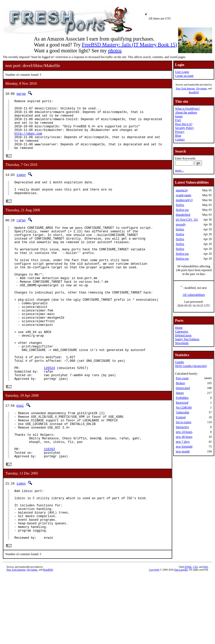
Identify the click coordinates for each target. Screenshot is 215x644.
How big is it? (184, 124)
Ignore (180, 393)
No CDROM (184, 408)
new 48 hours (184, 437)
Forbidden (182, 398)
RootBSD (194, 92)
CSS (196, 635)
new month (183, 451)
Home (179, 328)
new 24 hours (184, 432)
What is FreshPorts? (187, 109)
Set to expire (184, 422)
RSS (206, 635)
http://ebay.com (28, 141)
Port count (182, 378)
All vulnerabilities (194, 295)
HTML (188, 635)
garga (21, 94)
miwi (20, 453)
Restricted (182, 403)
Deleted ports (183, 335)
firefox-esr (182, 210)
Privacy (180, 132)
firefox (180, 205)
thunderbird (183, 215)
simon (21, 186)
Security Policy (185, 128)
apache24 (182, 190)
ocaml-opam (183, 195)
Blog (178, 136)
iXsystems (201, 88)
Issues (179, 116)
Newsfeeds (182, 343)
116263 (49, 505)
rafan (21, 234)
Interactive (182, 427)
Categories (182, 332)
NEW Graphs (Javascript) (191, 366)
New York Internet (185, 88)
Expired (181, 417)
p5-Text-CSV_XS (187, 220)
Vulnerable (183, 412)
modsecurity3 (184, 200)
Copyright (154, 638)
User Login (182, 72)
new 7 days (183, 442)
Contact (180, 139)
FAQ (178, 120)
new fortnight (184, 447)
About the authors (186, 112)
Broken (180, 383)
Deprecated (183, 388)
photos (115, 51)
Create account (184, 76)
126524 (49, 413)
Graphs (180, 362)
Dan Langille (181, 638)
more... (179, 171)
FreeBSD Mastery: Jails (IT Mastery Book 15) (129, 45)
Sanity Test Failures (187, 339)
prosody (181, 224)
